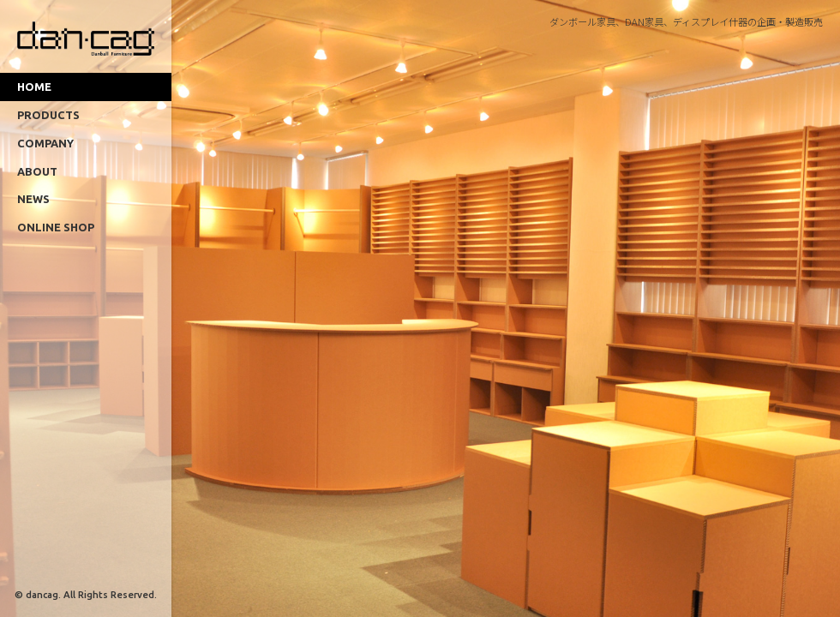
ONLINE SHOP (56, 227)
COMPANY (45, 143)
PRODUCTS (48, 115)
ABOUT (37, 171)
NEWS (33, 199)
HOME (34, 87)
